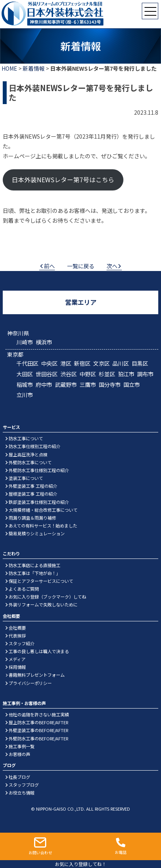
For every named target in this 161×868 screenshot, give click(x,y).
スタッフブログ (24, 785)
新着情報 (34, 68)
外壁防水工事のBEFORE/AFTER (38, 738)
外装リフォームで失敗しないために (43, 604)
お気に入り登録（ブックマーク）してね (47, 597)
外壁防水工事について (30, 462)
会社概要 (17, 628)
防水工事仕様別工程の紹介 (34, 446)
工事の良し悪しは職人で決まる (39, 651)
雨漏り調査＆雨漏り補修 (32, 518)
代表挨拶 (17, 635)
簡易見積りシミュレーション (37, 533)
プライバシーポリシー (30, 683)
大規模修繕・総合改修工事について (43, 510)
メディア (17, 659)
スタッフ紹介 (22, 643)
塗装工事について (26, 478)
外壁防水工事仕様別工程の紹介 (39, 470)
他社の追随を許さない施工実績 (39, 714)
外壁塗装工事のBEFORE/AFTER (38, 730)
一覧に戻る (81, 266)
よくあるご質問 (24, 589)
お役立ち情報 (22, 793)
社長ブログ (19, 777)
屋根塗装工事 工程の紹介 (33, 494)
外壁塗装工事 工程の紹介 (33, 486)
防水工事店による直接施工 (34, 565)
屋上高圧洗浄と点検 (28, 454)
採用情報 (17, 667)
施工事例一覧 (22, 746)
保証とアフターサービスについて (41, 581)
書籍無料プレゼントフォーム (37, 675)
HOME (9, 68)
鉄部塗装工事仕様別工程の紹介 (39, 502)
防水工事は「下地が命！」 (34, 573)
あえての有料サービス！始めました (43, 526)
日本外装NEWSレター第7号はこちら (63, 180)
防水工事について (26, 438)
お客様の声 (19, 754)
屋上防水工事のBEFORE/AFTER (38, 722)
